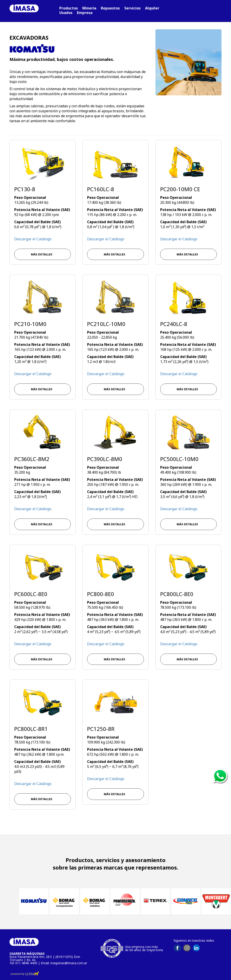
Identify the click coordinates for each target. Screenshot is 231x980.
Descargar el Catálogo (33, 239)
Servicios (132, 8)
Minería (89, 8)
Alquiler (152, 8)
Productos (69, 8)
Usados (66, 13)
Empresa (85, 13)
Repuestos (110, 8)
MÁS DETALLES (43, 254)
